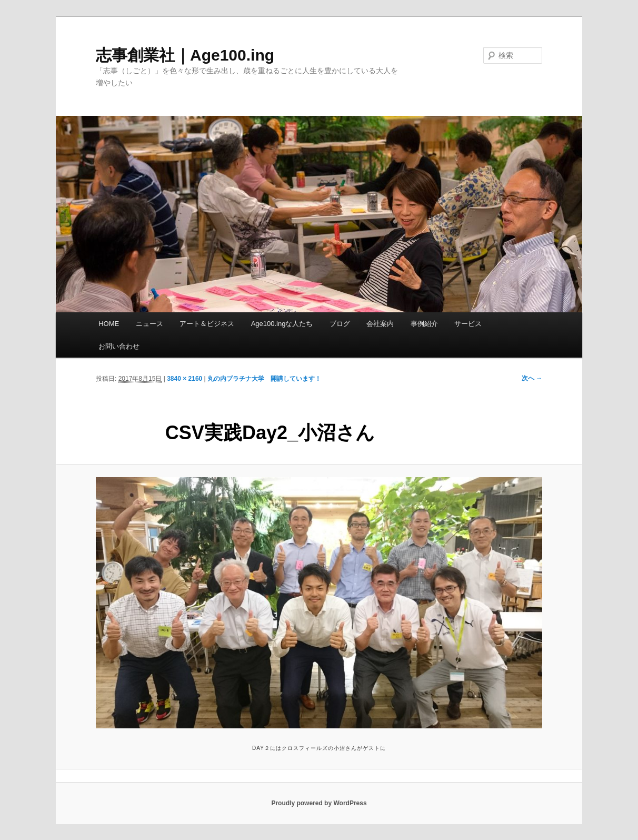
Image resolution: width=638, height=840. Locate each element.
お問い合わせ (119, 346)
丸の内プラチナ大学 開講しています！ (264, 379)
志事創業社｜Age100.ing (185, 55)
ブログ (340, 324)
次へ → (532, 378)
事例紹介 (424, 324)
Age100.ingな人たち (282, 324)
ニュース (149, 324)
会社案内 (380, 324)
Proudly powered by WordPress (319, 803)
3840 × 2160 (185, 379)
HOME (109, 324)
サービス (468, 324)
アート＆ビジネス (207, 324)
